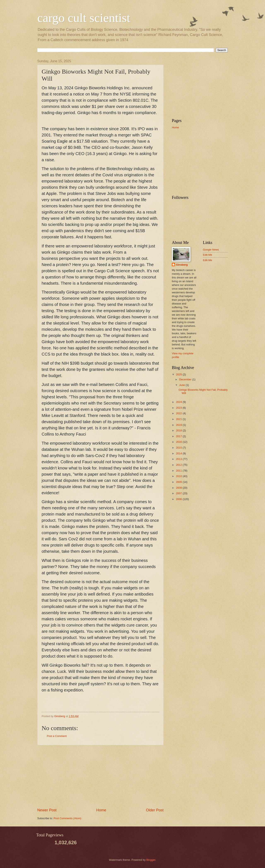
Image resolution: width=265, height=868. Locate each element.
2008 (179, 488)
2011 (179, 471)
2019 (179, 425)
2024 (179, 402)
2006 (179, 499)
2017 (179, 436)
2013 (179, 459)
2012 (179, 465)
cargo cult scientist (84, 18)
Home (101, 810)
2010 (179, 476)
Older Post (155, 810)
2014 (179, 453)
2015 (179, 448)
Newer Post (47, 810)
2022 (179, 413)
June (182, 385)
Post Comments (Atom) (67, 818)
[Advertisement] (100, 776)
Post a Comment (57, 736)
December (186, 379)
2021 (179, 419)
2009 (179, 482)
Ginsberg (182, 265)
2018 (179, 430)
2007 (179, 493)
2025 (179, 374)
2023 (179, 408)
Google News (211, 250)
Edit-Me (207, 255)
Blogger (151, 860)
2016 (179, 442)
